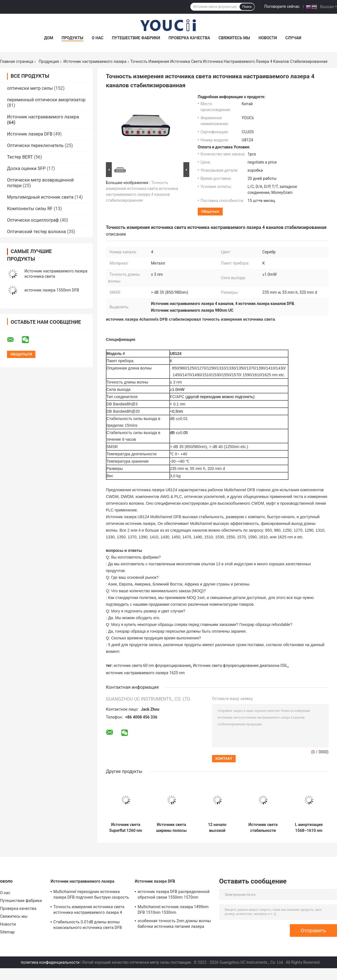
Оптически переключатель (35, 145)
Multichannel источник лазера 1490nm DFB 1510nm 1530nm (173, 910)
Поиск (247, 7)
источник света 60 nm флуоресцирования (152, 665)
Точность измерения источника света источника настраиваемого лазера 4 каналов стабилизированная (89, 910)
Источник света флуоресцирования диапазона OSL (240, 665)
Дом (49, 38)
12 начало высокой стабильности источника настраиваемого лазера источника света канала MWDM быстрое (217, 828)
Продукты (72, 38)
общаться (210, 211)
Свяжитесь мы (234, 38)
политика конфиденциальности (50, 962)
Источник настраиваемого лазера (95, 61)
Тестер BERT (20, 157)
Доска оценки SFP (26, 168)
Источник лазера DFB (30, 134)
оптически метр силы (30, 88)
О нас (98, 38)
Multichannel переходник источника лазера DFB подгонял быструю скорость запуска (91, 895)
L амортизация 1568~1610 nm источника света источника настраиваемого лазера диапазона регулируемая (309, 828)
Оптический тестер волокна (36, 232)
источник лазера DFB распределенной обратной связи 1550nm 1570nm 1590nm (174, 895)
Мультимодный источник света (40, 197)
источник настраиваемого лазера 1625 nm (145, 673)
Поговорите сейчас (282, 6)
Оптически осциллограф (33, 220)
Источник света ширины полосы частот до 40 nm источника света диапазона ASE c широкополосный (171, 828)
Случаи (293, 38)
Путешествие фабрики (136, 38)
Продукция (49, 61)
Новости (268, 38)
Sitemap (7, 932)
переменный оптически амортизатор (46, 100)
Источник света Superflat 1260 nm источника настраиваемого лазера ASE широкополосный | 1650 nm (126, 828)
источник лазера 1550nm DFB (52, 290)
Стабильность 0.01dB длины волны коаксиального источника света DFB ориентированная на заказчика (88, 926)
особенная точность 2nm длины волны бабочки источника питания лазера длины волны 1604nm (174, 924)
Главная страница (17, 61)
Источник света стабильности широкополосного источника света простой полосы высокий (263, 828)
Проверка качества (189, 38)
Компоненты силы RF (30, 209)
